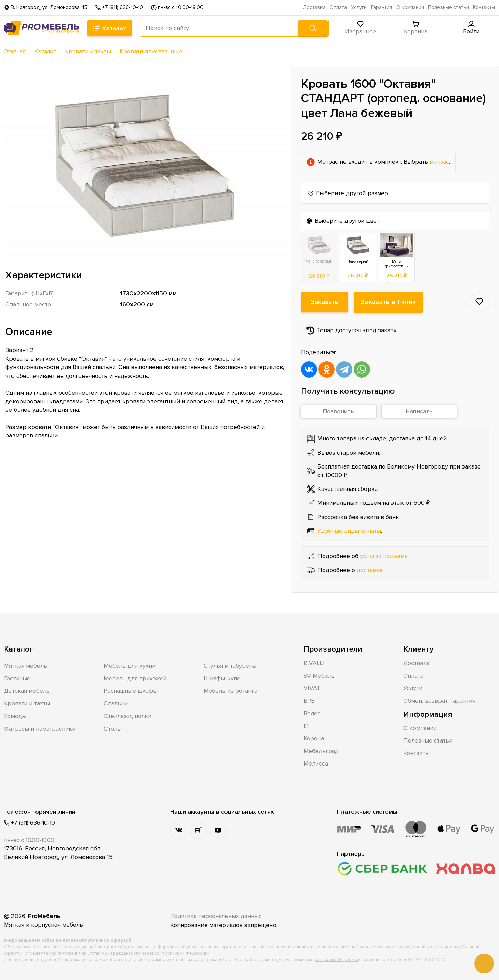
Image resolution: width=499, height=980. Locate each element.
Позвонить (338, 411)
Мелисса (316, 763)
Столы (113, 728)
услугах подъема (384, 556)
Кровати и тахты (27, 703)
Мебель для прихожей (135, 678)
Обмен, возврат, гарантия (439, 700)
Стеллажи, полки (128, 716)
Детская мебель (27, 690)
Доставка (314, 8)
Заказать (325, 302)
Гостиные (17, 678)
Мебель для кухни (130, 665)
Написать (419, 411)
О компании (410, 8)
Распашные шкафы (131, 690)
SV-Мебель (319, 675)
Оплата (338, 8)
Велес (312, 713)
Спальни (116, 703)
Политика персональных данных (217, 916)
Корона (314, 738)
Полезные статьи (448, 8)
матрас (439, 161)
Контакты (484, 8)
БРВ (309, 700)
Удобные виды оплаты (349, 530)
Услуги (359, 8)
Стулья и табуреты (230, 665)
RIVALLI (314, 663)
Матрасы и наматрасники (40, 728)
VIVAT (312, 688)
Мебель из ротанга (230, 690)
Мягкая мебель (26, 665)
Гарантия (382, 8)
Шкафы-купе (222, 678)
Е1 (306, 726)
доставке (370, 570)
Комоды (15, 716)
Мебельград (321, 751)
